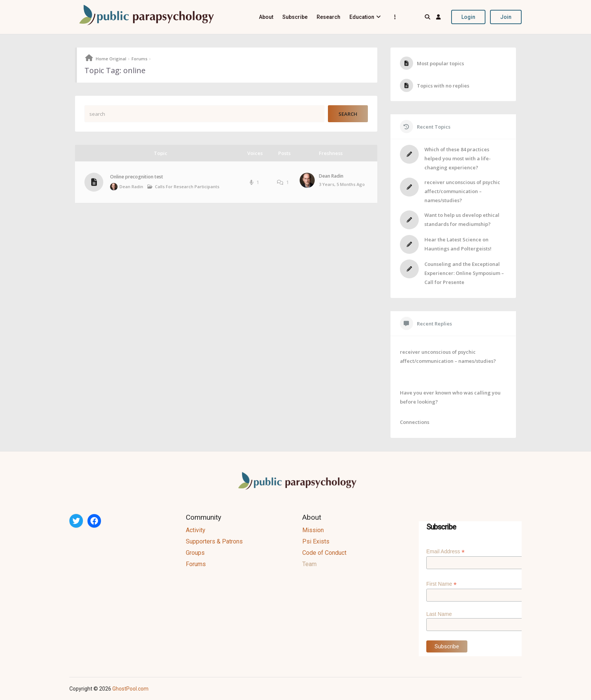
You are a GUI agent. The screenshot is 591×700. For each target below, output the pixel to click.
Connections (415, 422)
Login (468, 17)
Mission (313, 530)
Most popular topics (440, 63)
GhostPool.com (130, 689)
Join (506, 17)
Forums (139, 59)
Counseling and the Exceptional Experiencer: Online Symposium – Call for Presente (464, 273)
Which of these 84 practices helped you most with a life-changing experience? (458, 158)
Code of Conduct (324, 553)
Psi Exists (316, 541)
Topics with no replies (443, 86)
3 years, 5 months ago (342, 184)
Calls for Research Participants (187, 187)
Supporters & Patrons (214, 541)
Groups (195, 553)
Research (328, 17)
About (266, 17)
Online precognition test (137, 177)
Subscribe (295, 17)
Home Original (111, 59)
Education (362, 17)
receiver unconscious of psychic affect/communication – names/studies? (462, 191)
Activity (196, 530)
